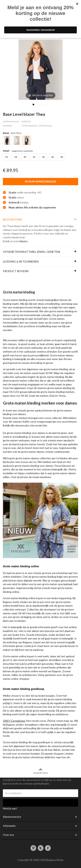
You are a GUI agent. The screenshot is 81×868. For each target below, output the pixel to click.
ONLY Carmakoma (14, 721)
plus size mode (33, 425)
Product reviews (16, 271)
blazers (24, 241)
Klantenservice (12, 817)
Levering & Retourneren (21, 261)
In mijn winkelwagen (40, 181)
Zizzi (52, 396)
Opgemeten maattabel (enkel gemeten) (31, 252)
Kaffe (26, 422)
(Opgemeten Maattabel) (22, 151)
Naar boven (41, 771)
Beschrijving (13, 219)
